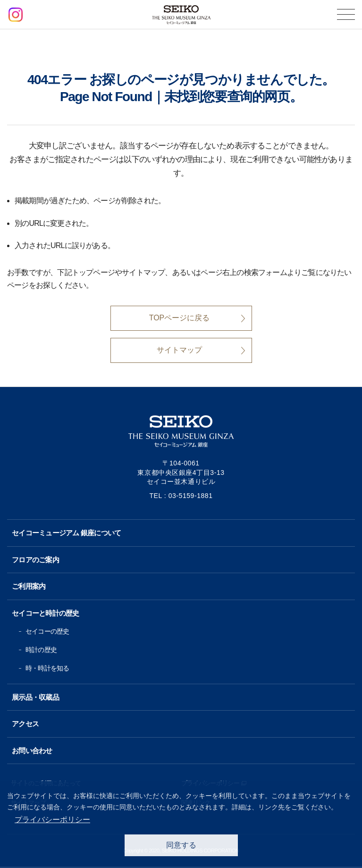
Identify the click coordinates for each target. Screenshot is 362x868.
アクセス (25, 724)
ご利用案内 (29, 586)
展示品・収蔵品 (35, 697)
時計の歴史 (41, 650)
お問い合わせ (32, 751)
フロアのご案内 (35, 560)
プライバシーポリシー (52, 820)
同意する (181, 845)
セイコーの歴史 (47, 631)
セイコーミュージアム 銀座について (66, 533)
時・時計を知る (47, 668)
